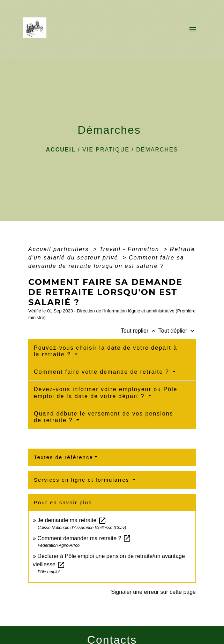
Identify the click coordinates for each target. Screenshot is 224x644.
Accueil (61, 150)
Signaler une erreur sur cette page (153, 592)
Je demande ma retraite (72, 520)
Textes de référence (64, 457)
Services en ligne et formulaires (83, 480)
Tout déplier (177, 331)
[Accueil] (37, 30)
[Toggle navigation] (193, 30)
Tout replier (140, 331)
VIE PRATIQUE (106, 150)
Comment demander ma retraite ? (84, 538)
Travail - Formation (130, 249)
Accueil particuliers (60, 249)
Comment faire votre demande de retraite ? (103, 372)
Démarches (157, 150)
